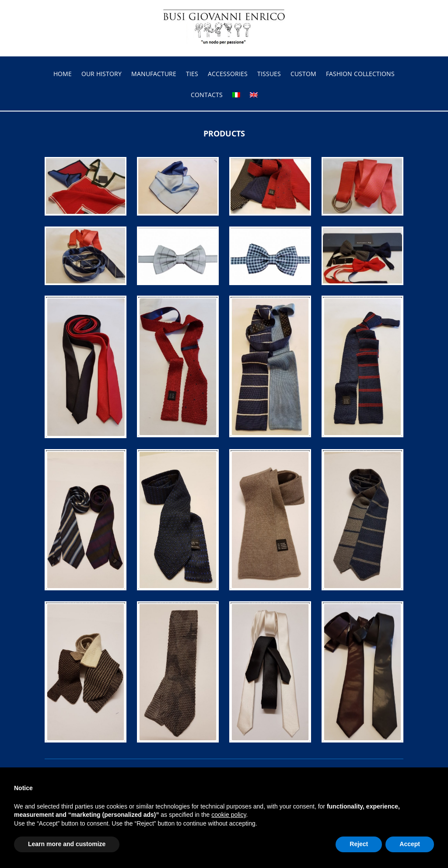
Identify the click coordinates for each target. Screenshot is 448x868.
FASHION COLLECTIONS (360, 74)
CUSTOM (303, 74)
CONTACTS (207, 95)
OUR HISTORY (101, 74)
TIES (192, 74)
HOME (63, 74)
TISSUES (269, 74)
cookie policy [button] (229, 815)
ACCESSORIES (228, 74)
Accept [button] (410, 844)
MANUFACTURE (154, 74)
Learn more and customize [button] (67, 844)
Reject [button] (359, 844)
